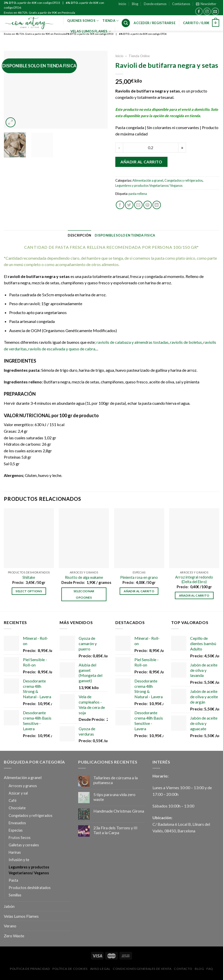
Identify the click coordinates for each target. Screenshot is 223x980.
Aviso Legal (100, 969)
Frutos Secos (20, 838)
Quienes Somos (83, 20)
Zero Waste (14, 936)
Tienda (110, 20)
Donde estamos (155, 4)
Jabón (9, 906)
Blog (135, 4)
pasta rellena (138, 194)
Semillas (15, 895)
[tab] (79, 235)
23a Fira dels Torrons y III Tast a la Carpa (115, 830)
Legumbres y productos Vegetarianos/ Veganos (149, 185)
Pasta (13, 880)
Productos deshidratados (30, 888)
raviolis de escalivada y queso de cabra (62, 349)
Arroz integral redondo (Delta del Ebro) (194, 580)
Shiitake (29, 577)
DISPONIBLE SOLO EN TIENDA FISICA (125, 235)
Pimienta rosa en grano (139, 577)
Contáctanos (181, 4)
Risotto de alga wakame (84, 577)
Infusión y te (19, 860)
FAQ (210, 969)
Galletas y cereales (24, 845)
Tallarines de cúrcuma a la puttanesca (116, 780)
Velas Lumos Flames (21, 916)
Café (13, 800)
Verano (10, 926)
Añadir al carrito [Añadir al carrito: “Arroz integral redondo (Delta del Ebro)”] (194, 595)
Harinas (15, 852)
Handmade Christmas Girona (119, 811)
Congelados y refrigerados (184, 180)
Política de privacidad (30, 969)
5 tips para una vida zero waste (114, 797)
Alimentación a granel (148, 180)
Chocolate (17, 808)
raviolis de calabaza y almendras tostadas (133, 342)
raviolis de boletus (186, 342)
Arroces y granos (23, 786)
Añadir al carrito (141, 162)
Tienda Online (139, 56)
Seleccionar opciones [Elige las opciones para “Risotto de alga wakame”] (84, 594)
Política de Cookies (70, 969)
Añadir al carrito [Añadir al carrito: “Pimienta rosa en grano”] (139, 591)
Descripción (79, 235)
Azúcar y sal (18, 793)
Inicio (122, 4)
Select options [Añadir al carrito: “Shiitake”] (29, 591)
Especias (16, 830)
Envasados (17, 823)
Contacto (183, 969)
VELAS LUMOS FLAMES (91, 31)
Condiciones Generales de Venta (142, 969)
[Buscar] (126, 23)
